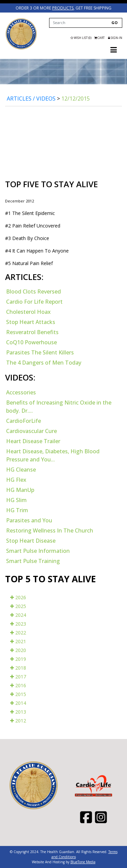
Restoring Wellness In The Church (50, 530)
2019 (18, 659)
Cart (100, 38)
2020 (18, 650)
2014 (18, 703)
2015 (18, 694)
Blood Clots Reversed (34, 291)
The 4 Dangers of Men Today (44, 363)
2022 (18, 633)
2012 (18, 721)
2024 (18, 615)
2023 (18, 624)
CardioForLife (24, 421)
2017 (18, 677)
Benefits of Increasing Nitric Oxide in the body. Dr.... (59, 407)
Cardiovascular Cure (31, 431)
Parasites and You (29, 520)
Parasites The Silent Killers (40, 352)
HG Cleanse (21, 470)
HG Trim (17, 510)
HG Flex (16, 480)
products (63, 8)
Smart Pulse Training (33, 561)
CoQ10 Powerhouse (31, 342)
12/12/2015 (76, 99)
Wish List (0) (81, 38)
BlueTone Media (83, 862)
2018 (18, 668)
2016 (18, 685)
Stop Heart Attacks (31, 322)
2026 (18, 597)
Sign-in (115, 38)
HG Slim (16, 500)
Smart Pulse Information (38, 551)
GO (114, 23)
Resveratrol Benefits (32, 332)
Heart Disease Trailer (33, 441)
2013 (18, 712)
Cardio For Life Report (34, 302)
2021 (18, 641)
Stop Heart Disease (31, 541)
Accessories (21, 392)
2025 (18, 606)
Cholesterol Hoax (28, 312)
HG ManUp (20, 490)
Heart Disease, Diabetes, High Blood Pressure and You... (53, 455)
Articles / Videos (31, 99)
